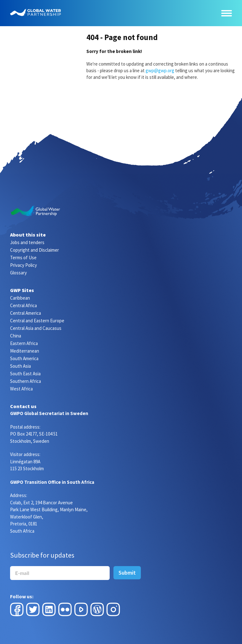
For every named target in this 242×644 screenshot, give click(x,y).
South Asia (20, 366)
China (16, 336)
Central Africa (23, 305)
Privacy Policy (23, 265)
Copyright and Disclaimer (35, 250)
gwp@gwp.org (160, 70)
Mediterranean (25, 351)
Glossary (18, 273)
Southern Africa (26, 381)
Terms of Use (23, 258)
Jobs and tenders (27, 242)
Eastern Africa (24, 343)
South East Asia (25, 374)
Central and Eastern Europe (37, 321)
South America (24, 358)
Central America (26, 313)
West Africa (21, 389)
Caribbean (20, 298)
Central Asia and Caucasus (36, 328)
